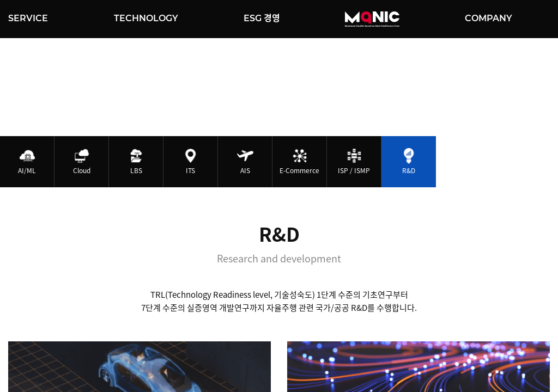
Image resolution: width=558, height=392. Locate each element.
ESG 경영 (262, 18)
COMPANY (489, 18)
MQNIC (372, 19)
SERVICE (28, 18)
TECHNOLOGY (146, 18)
